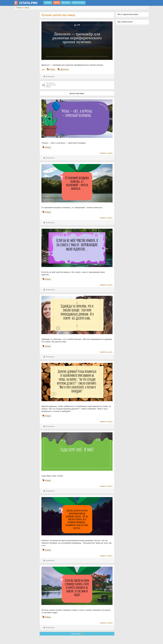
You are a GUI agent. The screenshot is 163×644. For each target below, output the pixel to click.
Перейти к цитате (106, 153)
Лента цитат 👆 (77, 634)
